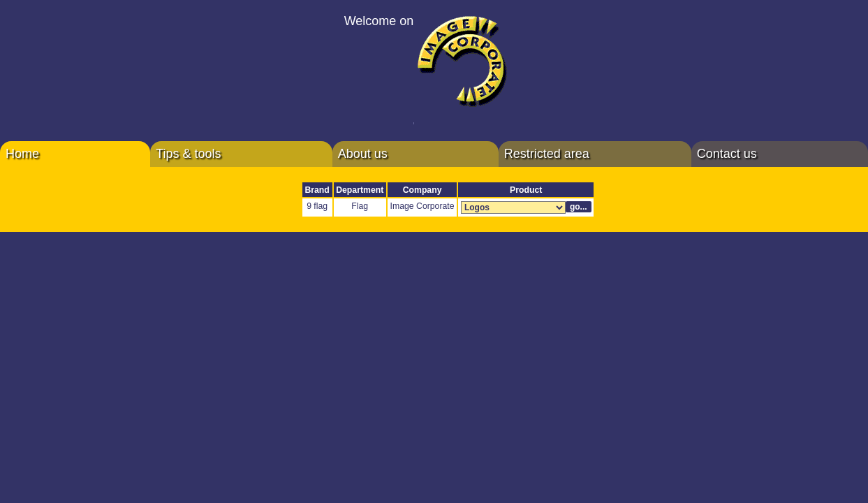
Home (22, 154)
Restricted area (547, 154)
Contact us (727, 154)
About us (363, 154)
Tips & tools (188, 154)
